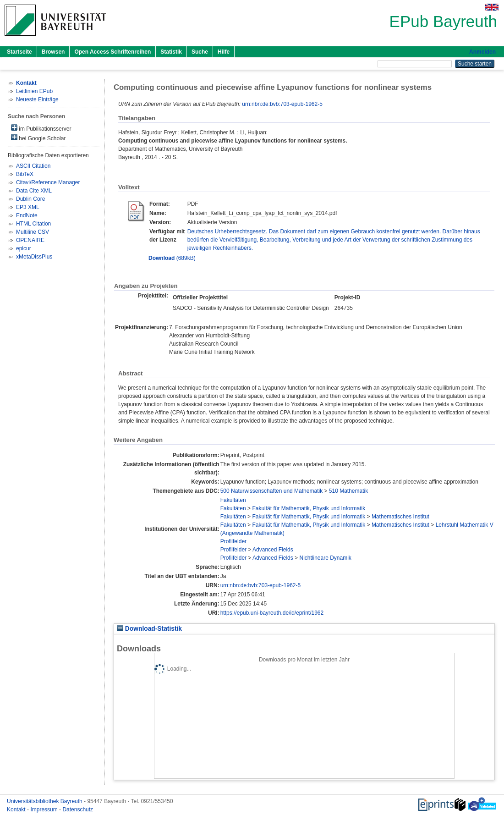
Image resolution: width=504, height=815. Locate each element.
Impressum (45, 809)
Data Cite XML (34, 191)
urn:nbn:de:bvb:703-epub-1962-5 (282, 104)
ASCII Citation (33, 166)
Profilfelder (233, 541)
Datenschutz (78, 809)
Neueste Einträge (37, 99)
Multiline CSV (33, 232)
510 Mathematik (348, 491)
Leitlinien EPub (34, 91)
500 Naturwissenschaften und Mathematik (271, 491)
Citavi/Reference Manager (48, 182)
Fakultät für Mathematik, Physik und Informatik (309, 508)
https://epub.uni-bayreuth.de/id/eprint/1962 (272, 613)
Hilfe (224, 52)
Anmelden (482, 52)
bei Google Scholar (38, 138)
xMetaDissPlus (34, 257)
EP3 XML (28, 207)
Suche (200, 52)
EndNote (27, 215)
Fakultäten (233, 500)
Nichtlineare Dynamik (325, 558)
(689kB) (172, 258)
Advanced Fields (273, 550)
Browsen (53, 52)
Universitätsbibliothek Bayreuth (45, 801)
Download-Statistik (149, 629)
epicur (24, 248)
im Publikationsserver (41, 128)
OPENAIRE (30, 240)
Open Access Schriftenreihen (112, 52)
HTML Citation (33, 224)
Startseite (19, 52)
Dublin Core (30, 199)
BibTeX (25, 174)
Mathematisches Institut (400, 517)
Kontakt (17, 809)
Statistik (171, 52)
